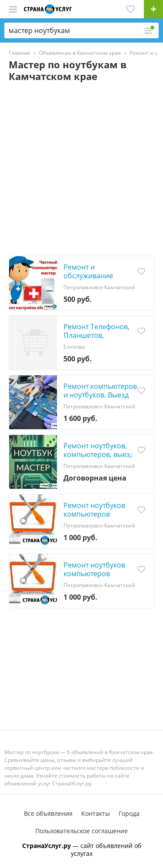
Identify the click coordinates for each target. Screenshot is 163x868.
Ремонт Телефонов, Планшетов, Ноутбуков (96, 335)
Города (129, 813)
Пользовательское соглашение (81, 831)
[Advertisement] (81, 170)
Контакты (96, 813)
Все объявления (48, 813)
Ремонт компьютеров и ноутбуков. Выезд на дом (100, 395)
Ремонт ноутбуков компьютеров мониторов (94, 514)
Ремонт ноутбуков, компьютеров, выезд (99, 450)
